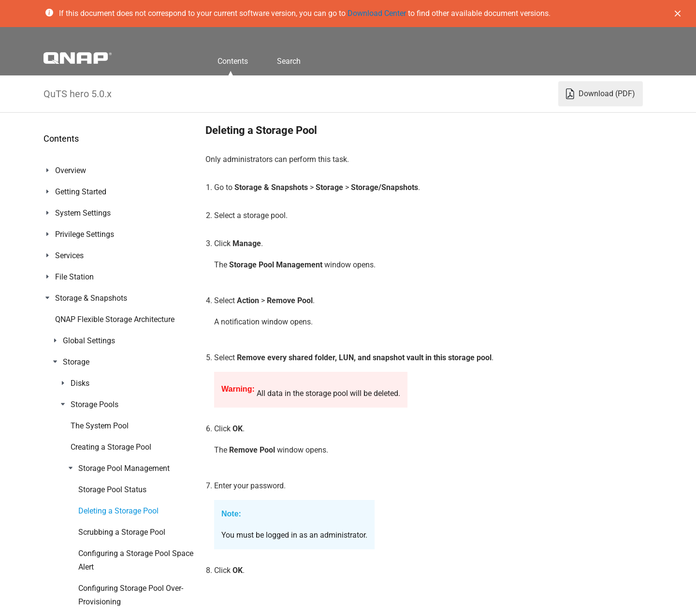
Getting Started (81, 192)
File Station (74, 277)
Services (69, 256)
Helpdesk (71, 553)
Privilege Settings (85, 234)
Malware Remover (86, 532)
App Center (74, 426)
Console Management (93, 575)
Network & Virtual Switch (97, 362)
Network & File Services (95, 383)
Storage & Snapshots (91, 298)
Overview (71, 170)
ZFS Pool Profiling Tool (94, 341)
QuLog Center (78, 490)
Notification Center (87, 511)
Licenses (70, 447)
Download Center (377, 13)
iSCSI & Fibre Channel (92, 319)
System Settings (83, 213)
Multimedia (74, 468)
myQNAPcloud (80, 404)
